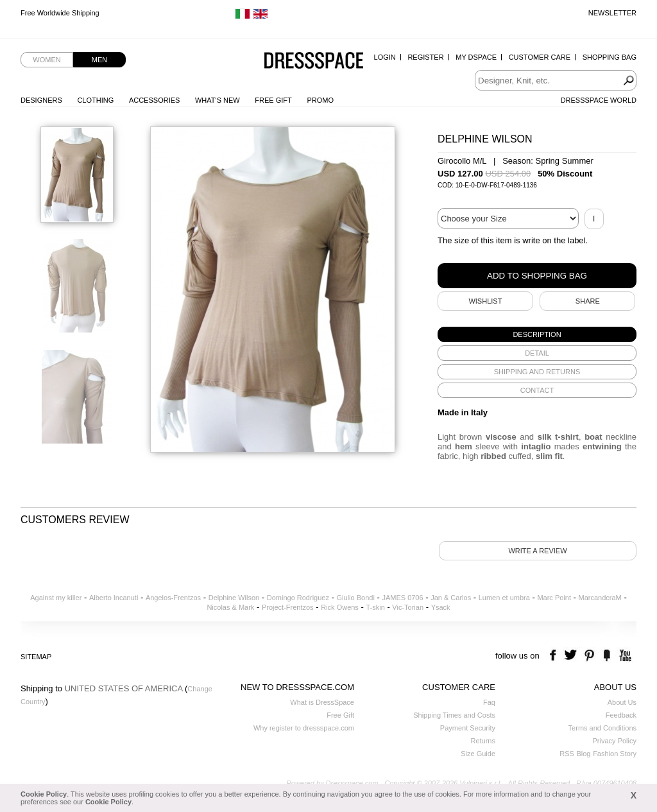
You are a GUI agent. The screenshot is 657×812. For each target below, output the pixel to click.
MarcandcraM (600, 598)
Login (385, 57)
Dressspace (314, 61)
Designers (41, 100)
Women (47, 60)
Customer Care (540, 57)
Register (425, 57)
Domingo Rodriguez (298, 598)
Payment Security (468, 728)
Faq (489, 702)
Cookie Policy (44, 794)
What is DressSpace (322, 702)
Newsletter (612, 13)
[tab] (537, 334)
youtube (624, 656)
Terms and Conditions (602, 728)
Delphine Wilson (234, 598)
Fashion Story (615, 754)
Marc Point (554, 598)
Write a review (537, 551)
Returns (483, 741)
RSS (567, 754)
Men (99, 60)
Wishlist (485, 301)
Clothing (95, 100)
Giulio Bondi (356, 598)
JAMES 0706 (402, 598)
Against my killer (56, 598)
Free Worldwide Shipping (60, 13)
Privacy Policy (615, 741)
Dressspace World (599, 100)
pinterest (589, 656)
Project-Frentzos (288, 607)
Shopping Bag (610, 57)
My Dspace (476, 57)
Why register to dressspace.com (304, 728)
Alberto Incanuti (114, 598)
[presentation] (537, 334)
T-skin (375, 607)
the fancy (607, 656)
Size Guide (478, 754)
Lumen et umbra (504, 598)
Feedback (621, 715)
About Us (622, 702)
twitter (572, 656)
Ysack (441, 607)
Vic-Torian (408, 607)
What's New (218, 100)
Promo (320, 100)
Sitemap (36, 657)
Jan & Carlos (451, 598)
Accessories (154, 100)
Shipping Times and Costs (454, 715)
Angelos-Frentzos (173, 598)
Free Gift (273, 100)
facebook (555, 656)
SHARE (588, 301)
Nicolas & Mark (230, 607)
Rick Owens (340, 607)
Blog (583, 754)
